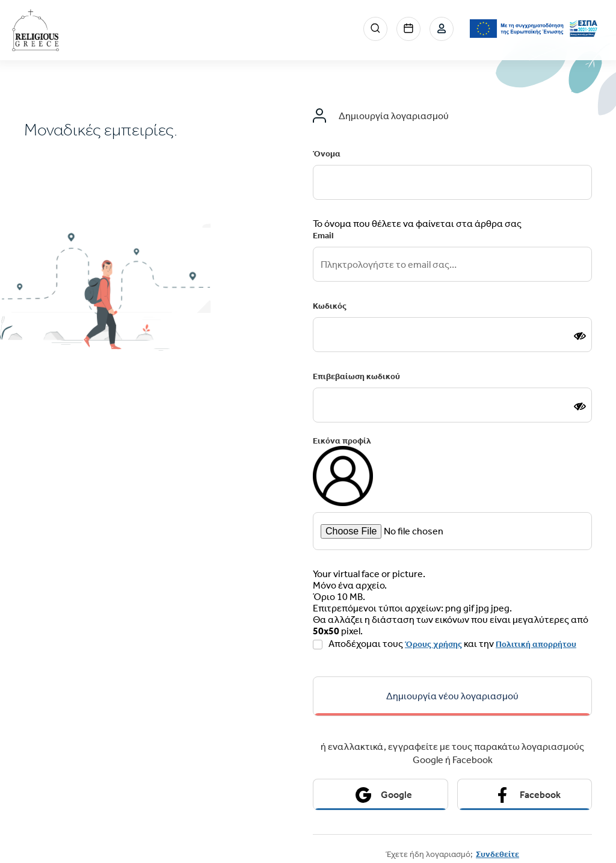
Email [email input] (323, 236)
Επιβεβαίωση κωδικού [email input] (356, 376)
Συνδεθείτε (497, 854)
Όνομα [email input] (327, 154)
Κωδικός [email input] (330, 306)
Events (408, 29)
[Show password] (580, 336)
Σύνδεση (442, 29)
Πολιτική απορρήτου (536, 644)
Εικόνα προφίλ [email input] (342, 441)
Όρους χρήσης (433, 644)
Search (375, 29)
